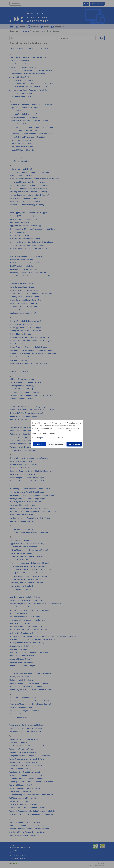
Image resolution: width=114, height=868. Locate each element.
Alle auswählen (74, 444)
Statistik (61, 438)
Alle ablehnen (39, 444)
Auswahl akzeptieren (57, 444)
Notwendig (37, 438)
